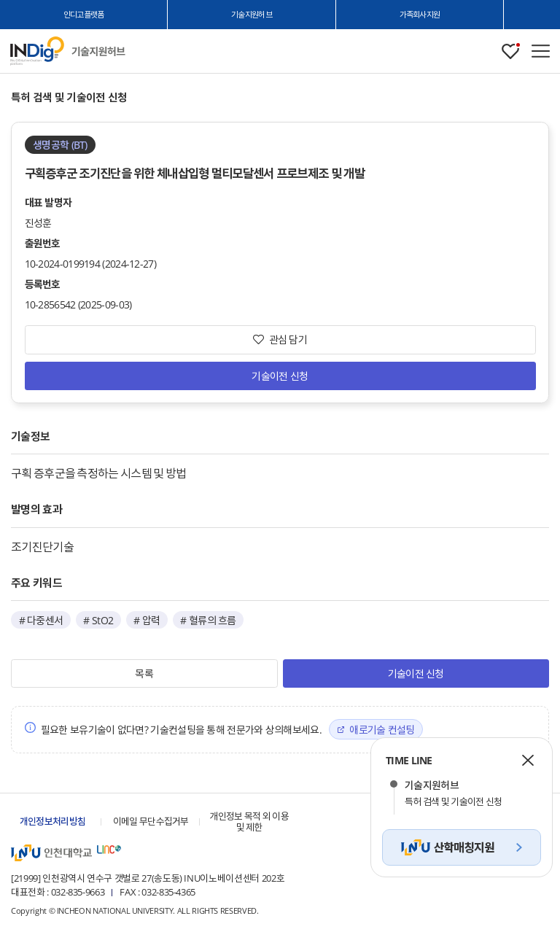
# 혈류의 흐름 (208, 620)
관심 (510, 51)
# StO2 (98, 620)
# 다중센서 (41, 620)
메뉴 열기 (541, 51)
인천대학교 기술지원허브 (98, 51)
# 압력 (147, 620)
